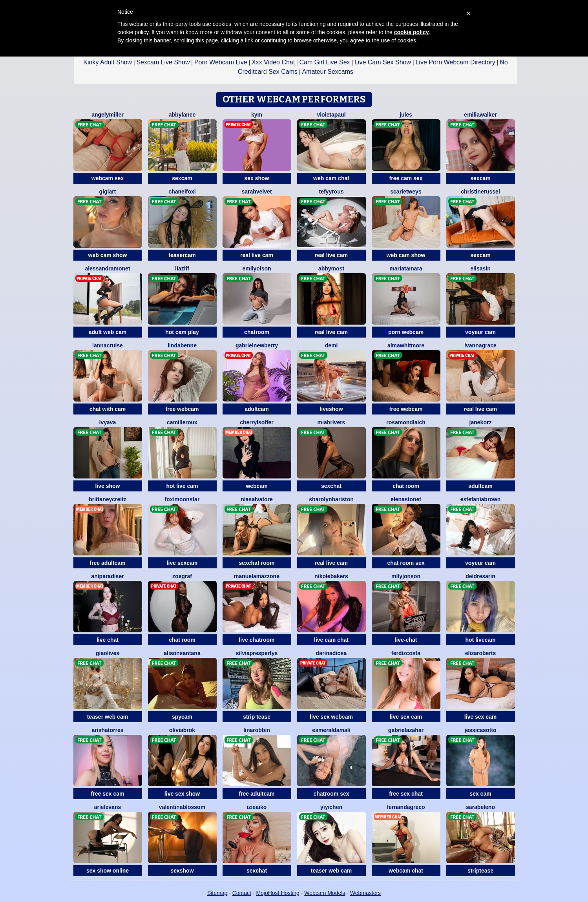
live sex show (182, 794)
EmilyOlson (257, 268)
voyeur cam (480, 332)
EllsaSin (480, 268)
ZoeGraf (182, 576)
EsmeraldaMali (331, 730)
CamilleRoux (182, 422)
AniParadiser (107, 576)
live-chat (406, 640)
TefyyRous (331, 192)
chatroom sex (331, 794)
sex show (257, 178)
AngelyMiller (108, 115)
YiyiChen (331, 807)
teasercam (182, 255)
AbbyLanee (182, 115)
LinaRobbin (257, 730)
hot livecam (480, 640)
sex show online (108, 871)
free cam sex (406, 178)
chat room (406, 486)
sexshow (182, 871)
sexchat (331, 486)
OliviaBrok (182, 730)
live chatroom (257, 640)
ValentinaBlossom (182, 807)
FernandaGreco (406, 807)
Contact (242, 893)
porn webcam (406, 332)
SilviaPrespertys (257, 653)
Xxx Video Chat (273, 62)
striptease (480, 871)
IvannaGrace (480, 345)
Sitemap (217, 893)
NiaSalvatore (257, 499)
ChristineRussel (480, 192)
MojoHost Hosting (278, 893)
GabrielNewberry (257, 345)
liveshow (331, 409)
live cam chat (331, 640)
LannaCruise (108, 345)
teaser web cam (108, 717)
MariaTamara (406, 268)
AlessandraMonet (107, 268)
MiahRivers (331, 422)
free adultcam (107, 563)
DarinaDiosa (331, 653)
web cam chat (331, 178)
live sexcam (182, 563)
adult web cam (108, 332)
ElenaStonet (406, 499)
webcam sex (108, 178)
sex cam (480, 794)
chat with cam (108, 409)
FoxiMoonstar (182, 499)
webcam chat (406, 871)
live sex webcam (331, 717)
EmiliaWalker (480, 115)
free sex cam (108, 794)
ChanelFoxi (182, 192)
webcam (257, 486)
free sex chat (406, 794)
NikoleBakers (331, 576)
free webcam (182, 409)
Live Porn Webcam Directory (455, 62)
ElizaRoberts (481, 653)
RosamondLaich (406, 422)
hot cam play (182, 332)
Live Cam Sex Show (383, 62)
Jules (406, 115)
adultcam (257, 409)
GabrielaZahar (406, 730)
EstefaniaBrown (481, 499)
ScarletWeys (406, 192)
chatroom (257, 332)
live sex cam (406, 717)
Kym (257, 115)
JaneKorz (481, 422)
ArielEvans (108, 807)
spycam (182, 717)
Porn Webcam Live (221, 62)
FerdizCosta (406, 653)
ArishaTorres (108, 730)
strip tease (257, 717)
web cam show (108, 255)
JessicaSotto (481, 730)
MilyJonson (406, 576)
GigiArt (108, 192)
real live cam (257, 255)
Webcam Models (325, 893)
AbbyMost (331, 268)
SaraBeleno (480, 807)
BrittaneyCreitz (108, 499)
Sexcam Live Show (163, 62)
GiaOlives (108, 653)
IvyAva (108, 422)
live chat (108, 640)
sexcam (182, 178)
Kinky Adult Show (108, 62)
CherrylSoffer (257, 422)
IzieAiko (257, 807)
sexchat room (257, 563)
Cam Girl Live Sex (325, 62)
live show (107, 486)
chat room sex (406, 563)
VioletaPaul (331, 115)
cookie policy (412, 32)
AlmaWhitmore (406, 345)
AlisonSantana (182, 653)
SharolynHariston (331, 499)
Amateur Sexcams (328, 72)
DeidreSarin (480, 576)
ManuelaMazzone (257, 576)
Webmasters (365, 893)
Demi (331, 345)
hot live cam (182, 486)
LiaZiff (182, 268)
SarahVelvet (257, 192)
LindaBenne (182, 345)
